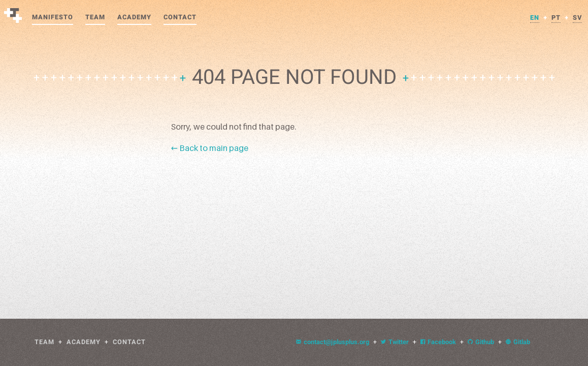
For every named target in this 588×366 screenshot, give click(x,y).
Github (481, 342)
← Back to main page (210, 148)
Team (95, 17)
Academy (134, 17)
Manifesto (53, 17)
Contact (180, 17)
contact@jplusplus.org (333, 342)
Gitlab (518, 342)
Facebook (438, 342)
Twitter (395, 342)
